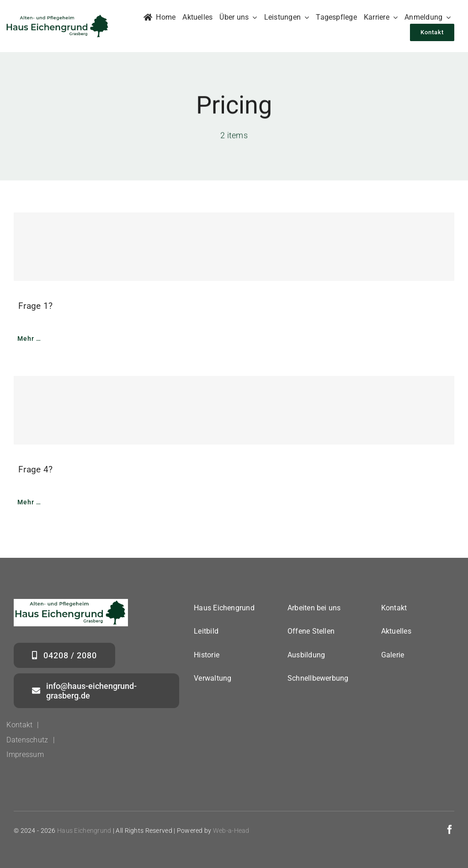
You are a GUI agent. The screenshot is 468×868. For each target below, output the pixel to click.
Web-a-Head (231, 831)
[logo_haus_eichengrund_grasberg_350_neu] (58, 18)
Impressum (25, 754)
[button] (20, 848)
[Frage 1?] (234, 247)
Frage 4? (35, 469)
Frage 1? (35, 306)
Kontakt (19, 725)
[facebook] (450, 830)
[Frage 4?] (234, 410)
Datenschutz (27, 740)
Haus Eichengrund (84, 831)
